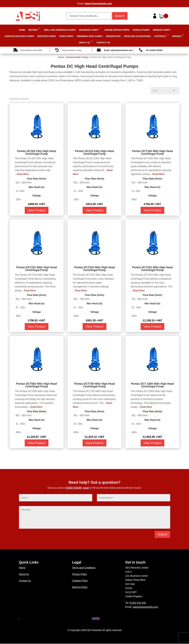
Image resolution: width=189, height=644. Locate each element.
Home (22, 30)
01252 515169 (74, 488)
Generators (113, 36)
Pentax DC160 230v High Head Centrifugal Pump (37, 152)
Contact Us (103, 43)
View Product (37, 210)
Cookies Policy (80, 581)
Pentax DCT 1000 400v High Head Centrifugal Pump (152, 385)
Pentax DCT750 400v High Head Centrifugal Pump (94, 385)
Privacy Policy (80, 574)
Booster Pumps (47, 36)
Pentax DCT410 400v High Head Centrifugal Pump (152, 269)
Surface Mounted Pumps (19, 36)
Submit (162, 534)
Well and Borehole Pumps (60, 30)
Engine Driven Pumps (117, 30)
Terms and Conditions (84, 568)
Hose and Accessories (137, 36)
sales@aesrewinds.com (98, 4)
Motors (33, 30)
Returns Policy (80, 587)
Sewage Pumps (161, 30)
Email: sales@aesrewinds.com (118, 50)
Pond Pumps (66, 36)
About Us (84, 43)
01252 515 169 (138, 603)
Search (120, 16)
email (86, 488)
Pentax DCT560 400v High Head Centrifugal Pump (36, 385)
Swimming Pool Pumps (90, 36)
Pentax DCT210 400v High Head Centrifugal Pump (36, 269)
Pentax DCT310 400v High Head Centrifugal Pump (94, 269)
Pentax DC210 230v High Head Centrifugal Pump (94, 152)
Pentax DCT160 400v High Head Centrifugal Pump (152, 152)
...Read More (22, 174)
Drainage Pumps (89, 30)
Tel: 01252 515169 (154, 50)
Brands (177, 36)
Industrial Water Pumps (77, 57)
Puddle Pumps (141, 30)
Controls (160, 36)
